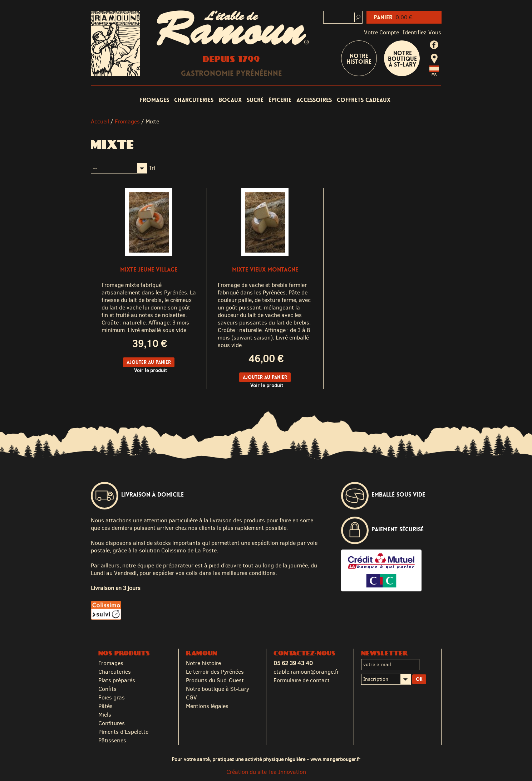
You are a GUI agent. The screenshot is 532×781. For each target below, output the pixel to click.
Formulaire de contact (302, 680)
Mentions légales (207, 706)
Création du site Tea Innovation (266, 772)
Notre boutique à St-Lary (402, 59)
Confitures (112, 723)
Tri (152, 168)
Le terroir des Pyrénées (215, 672)
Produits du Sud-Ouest (215, 680)
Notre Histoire (359, 59)
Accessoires (314, 100)
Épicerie (280, 100)
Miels (105, 715)
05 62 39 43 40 (293, 663)
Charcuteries (194, 100)
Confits (107, 689)
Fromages (154, 100)
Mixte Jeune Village (149, 270)
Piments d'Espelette (123, 732)
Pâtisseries (112, 740)
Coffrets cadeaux (364, 100)
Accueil (100, 121)
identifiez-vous (422, 32)
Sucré (255, 100)
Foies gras (112, 697)
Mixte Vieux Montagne (265, 270)
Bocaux (230, 100)
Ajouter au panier (149, 362)
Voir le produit (151, 370)
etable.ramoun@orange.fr (306, 672)
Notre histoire (203, 663)
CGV (191, 697)
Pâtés (105, 706)
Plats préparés (117, 680)
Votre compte (381, 32)
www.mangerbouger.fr (335, 759)
